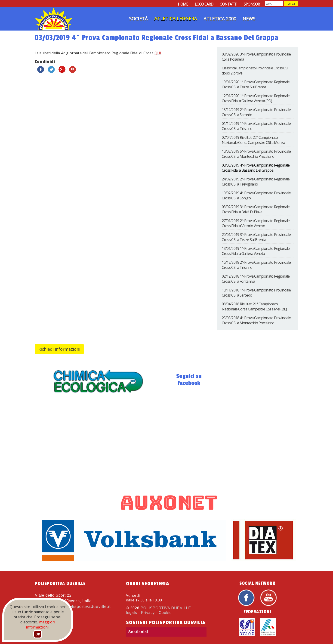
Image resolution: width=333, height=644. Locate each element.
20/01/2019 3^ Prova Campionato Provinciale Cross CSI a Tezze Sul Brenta (256, 237)
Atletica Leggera (176, 19)
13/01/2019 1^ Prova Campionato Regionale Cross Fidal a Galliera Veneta (256, 251)
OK (38, 634)
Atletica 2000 (220, 19)
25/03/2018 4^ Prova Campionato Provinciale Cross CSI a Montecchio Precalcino (256, 320)
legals (132, 613)
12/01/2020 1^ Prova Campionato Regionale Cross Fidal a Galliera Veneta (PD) (256, 98)
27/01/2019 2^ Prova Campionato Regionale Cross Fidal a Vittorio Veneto (256, 223)
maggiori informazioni (40, 625)
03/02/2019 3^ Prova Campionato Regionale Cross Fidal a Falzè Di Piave (256, 209)
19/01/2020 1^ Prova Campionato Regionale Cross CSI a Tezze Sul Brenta (256, 84)
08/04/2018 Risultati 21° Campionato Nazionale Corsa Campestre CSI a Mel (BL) (254, 307)
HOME (183, 4)
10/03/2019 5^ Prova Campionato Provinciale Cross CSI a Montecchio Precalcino (256, 154)
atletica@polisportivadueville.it (79, 607)
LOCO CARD (204, 4)
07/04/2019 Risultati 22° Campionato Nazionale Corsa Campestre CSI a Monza (253, 140)
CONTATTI (228, 4)
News (249, 19)
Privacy (148, 613)
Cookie (165, 613)
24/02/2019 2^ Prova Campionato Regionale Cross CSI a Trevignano (256, 182)
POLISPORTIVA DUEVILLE (166, 608)
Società (138, 19)
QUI (158, 53)
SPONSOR (252, 4)
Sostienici (138, 632)
